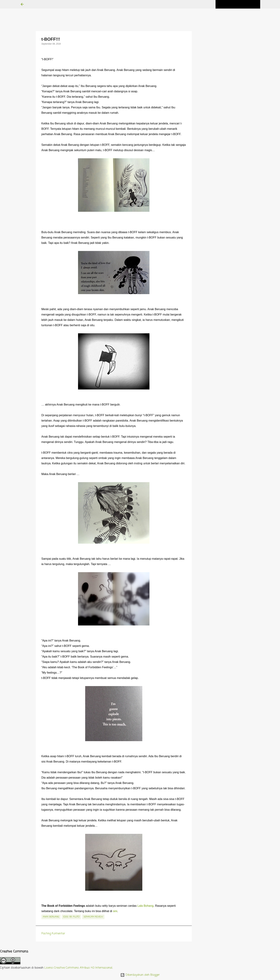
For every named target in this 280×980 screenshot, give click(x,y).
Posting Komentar (53, 934)
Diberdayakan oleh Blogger (140, 975)
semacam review (93, 917)
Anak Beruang (51, 917)
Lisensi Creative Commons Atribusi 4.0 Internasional (78, 968)
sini (115, 911)
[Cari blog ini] (241, 4)
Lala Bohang (145, 906)
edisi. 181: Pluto (71, 917)
